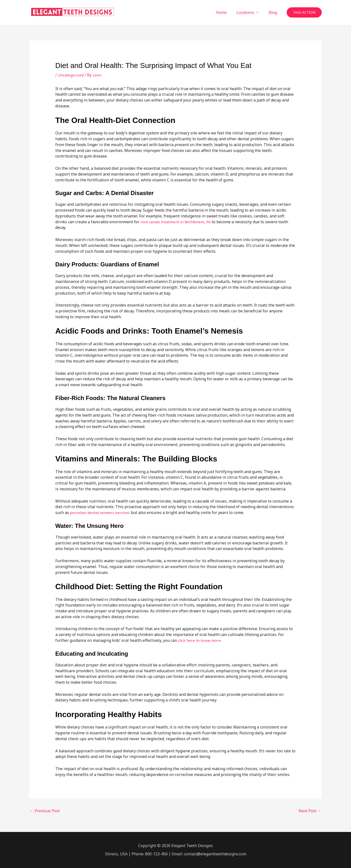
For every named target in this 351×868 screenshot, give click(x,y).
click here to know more (200, 640)
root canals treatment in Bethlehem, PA (176, 222)
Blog (274, 12)
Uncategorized (71, 75)
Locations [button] (248, 12)
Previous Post (45, 811)
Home (226, 12)
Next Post (310, 811)
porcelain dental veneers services (101, 513)
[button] (304, 13)
